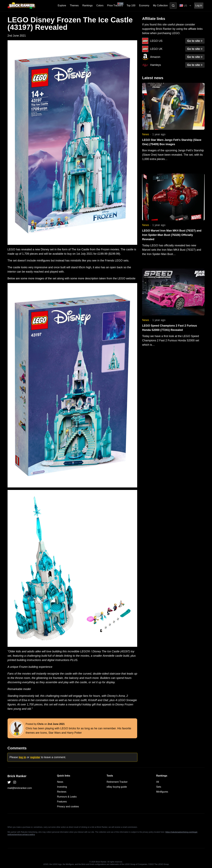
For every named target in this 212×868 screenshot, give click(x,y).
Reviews (62, 792)
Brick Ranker (17, 776)
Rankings (88, 5)
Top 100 (131, 5)
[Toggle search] (173, 6)
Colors (100, 5)
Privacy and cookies (68, 807)
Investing (62, 787)
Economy (144, 5)
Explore (62, 5)
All (158, 782)
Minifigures (162, 792)
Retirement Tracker (117, 782)
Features (62, 802)
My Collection (160, 5)
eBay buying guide (117, 787)
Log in (199, 5)
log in (22, 757)
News (146, 134)
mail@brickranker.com (20, 788)
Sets (159, 787)
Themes (74, 5)
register (35, 757)
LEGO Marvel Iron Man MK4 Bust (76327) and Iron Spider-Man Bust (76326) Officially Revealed (172, 235)
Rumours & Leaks (67, 797)
